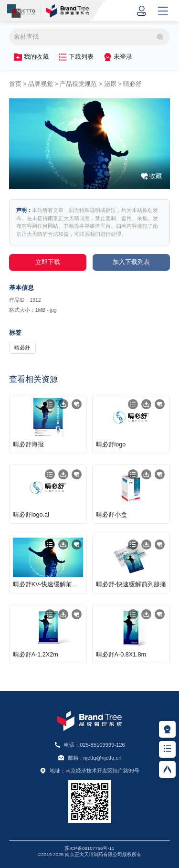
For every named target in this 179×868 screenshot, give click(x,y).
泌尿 (110, 84)
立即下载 (48, 262)
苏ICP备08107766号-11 (89, 848)
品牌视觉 (41, 84)
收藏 (156, 176)
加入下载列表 (131, 262)
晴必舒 (132, 84)
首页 (15, 84)
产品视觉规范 (78, 84)
